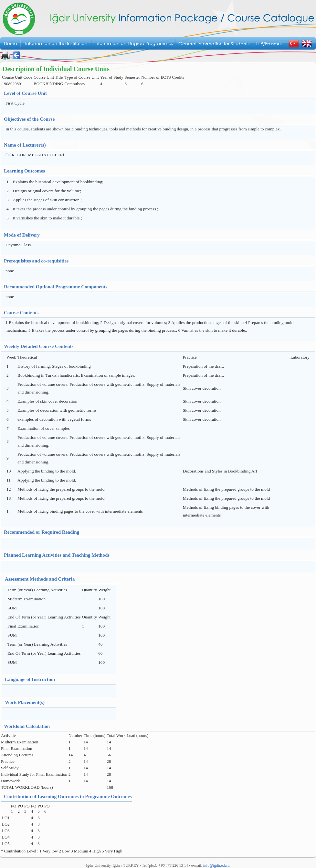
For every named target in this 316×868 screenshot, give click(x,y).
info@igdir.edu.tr (217, 865)
